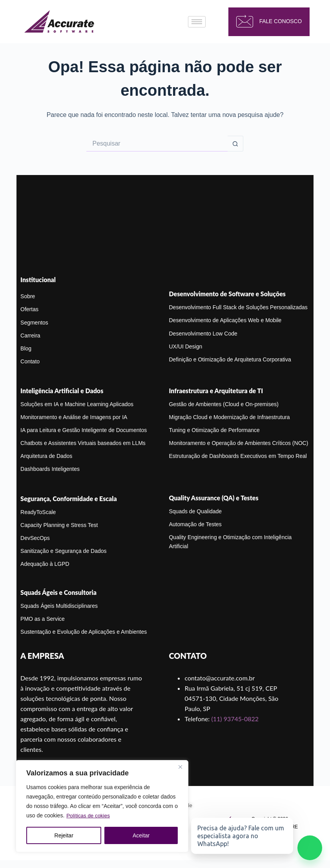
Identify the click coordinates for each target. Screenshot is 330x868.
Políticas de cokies (89, 816)
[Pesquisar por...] (157, 144)
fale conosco (265, 22)
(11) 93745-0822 (235, 719)
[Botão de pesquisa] (235, 144)
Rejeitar (64, 835)
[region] (102, 806)
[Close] (180, 767)
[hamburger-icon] (197, 22)
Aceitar (141, 835)
